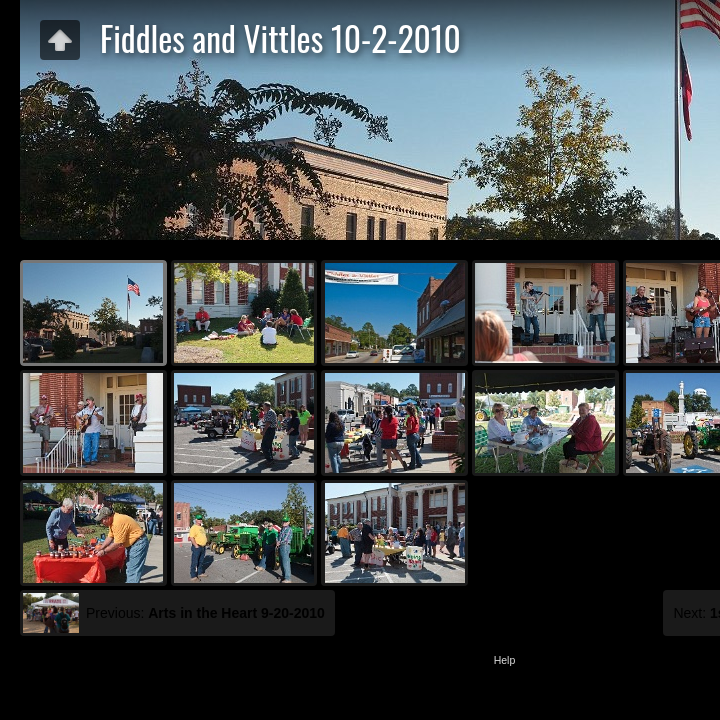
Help (505, 660)
